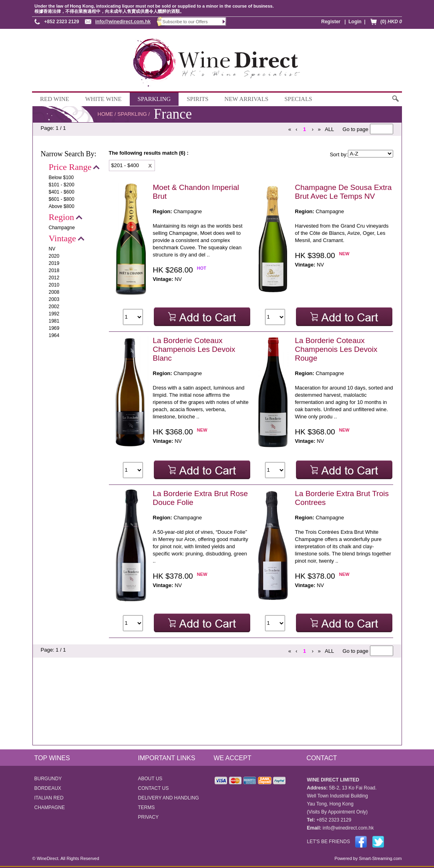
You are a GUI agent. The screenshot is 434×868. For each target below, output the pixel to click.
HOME (105, 114)
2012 (54, 278)
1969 (54, 328)
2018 (54, 270)
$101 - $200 (62, 185)
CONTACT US (154, 788)
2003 (54, 299)
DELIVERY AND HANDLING (169, 798)
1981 (54, 321)
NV (52, 249)
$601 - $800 (62, 199)
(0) (391, 22)
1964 (54, 335)
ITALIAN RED (49, 798)
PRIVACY (149, 817)
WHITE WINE (103, 99)
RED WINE (55, 99)
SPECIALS (298, 99)
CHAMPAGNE (50, 807)
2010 (54, 285)
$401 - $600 (62, 192)
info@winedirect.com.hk (123, 22)
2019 (54, 263)
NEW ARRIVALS (247, 99)
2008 (54, 292)
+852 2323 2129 (61, 22)
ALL (329, 129)
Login (355, 22)
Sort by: (339, 154)
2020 (54, 256)
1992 (54, 314)
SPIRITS (197, 99)
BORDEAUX (48, 788)
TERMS (147, 807)
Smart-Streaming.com (380, 858)
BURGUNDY (48, 779)
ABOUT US (150, 779)
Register (331, 22)
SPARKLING (154, 99)
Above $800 (62, 206)
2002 (54, 307)
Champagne (62, 228)
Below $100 (61, 178)
